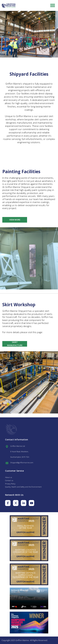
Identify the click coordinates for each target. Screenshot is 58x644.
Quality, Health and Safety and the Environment (23, 487)
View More (15, 220)
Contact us (9, 480)
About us (9, 477)
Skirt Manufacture (15, 344)
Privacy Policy (10, 484)
